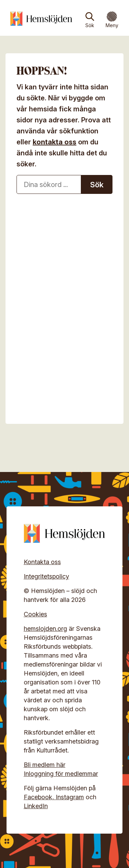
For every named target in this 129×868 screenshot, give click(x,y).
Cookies (35, 614)
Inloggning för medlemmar (61, 774)
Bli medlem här (45, 765)
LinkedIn (36, 806)
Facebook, (40, 797)
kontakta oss (55, 142)
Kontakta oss (42, 562)
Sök (90, 25)
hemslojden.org (45, 629)
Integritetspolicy (46, 576)
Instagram (70, 797)
